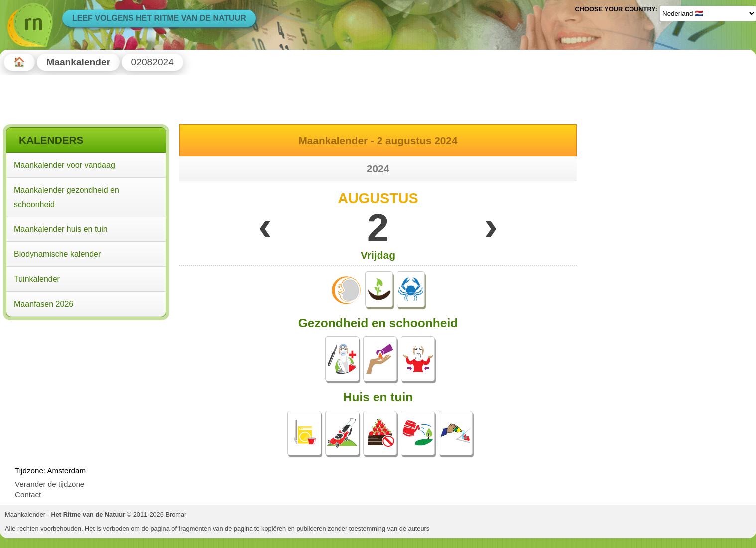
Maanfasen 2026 (44, 304)
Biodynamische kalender (57, 254)
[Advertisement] (86, 387)
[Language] (708, 13)
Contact (28, 494)
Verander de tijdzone (50, 484)
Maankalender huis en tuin (61, 229)
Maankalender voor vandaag (64, 165)
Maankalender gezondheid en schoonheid (66, 197)
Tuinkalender (37, 279)
